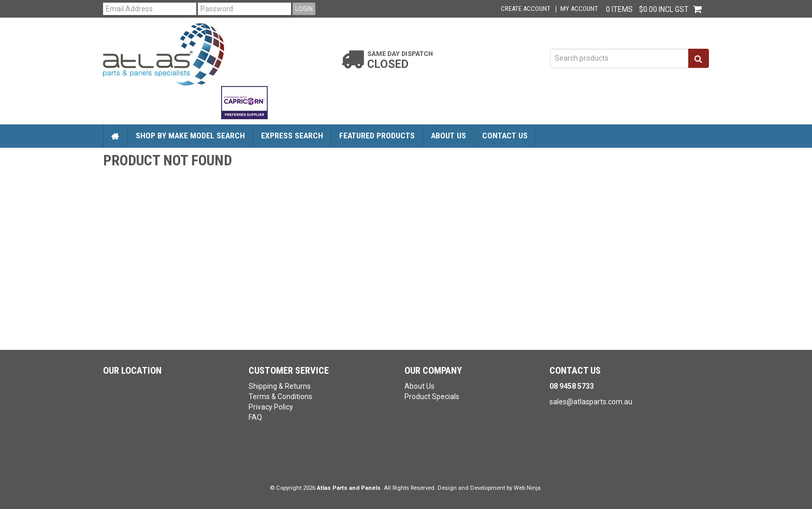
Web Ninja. (528, 488)
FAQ (255, 417)
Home (115, 136)
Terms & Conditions (280, 397)
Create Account (526, 9)
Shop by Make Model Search (190, 136)
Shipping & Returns (280, 386)
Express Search (292, 136)
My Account (579, 9)
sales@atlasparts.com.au (591, 402)
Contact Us (505, 136)
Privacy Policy (271, 407)
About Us (448, 136)
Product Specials (432, 397)
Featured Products (377, 136)
